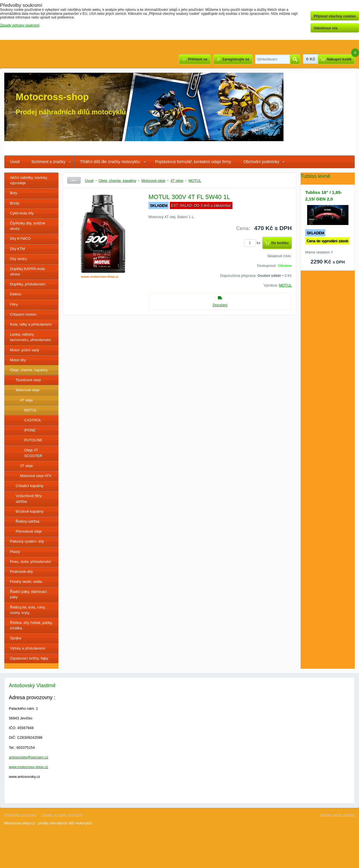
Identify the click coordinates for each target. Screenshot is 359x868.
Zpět (74, 180)
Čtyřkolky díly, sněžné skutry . (28, 226)
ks (253, 243)
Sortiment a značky (48, 162)
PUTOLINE (33, 440)
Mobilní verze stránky (337, 815)
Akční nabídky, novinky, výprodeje (29, 180)
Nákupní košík (339, 59)
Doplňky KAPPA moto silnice (27, 271)
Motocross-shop (52, 97)
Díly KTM (18, 249)
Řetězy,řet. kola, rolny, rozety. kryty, (28, 610)
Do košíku (280, 243)
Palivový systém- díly (27, 541)
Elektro (16, 294)
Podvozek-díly (21, 572)
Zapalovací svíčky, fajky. (29, 658)
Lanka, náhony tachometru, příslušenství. (31, 337)
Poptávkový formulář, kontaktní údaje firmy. (193, 162)
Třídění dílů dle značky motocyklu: (110, 162)
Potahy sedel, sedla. (26, 582)
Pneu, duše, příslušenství (30, 562)
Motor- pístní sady (25, 350)
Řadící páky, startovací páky (28, 594)
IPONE (30, 430)
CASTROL (33, 420)
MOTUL (31, 410)
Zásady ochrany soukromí (62, 815)
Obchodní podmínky (261, 162)
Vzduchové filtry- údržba (29, 498)
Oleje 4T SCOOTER (33, 453)
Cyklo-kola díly (22, 213)
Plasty (15, 552)
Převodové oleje (29, 531)
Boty (14, 193)
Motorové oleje (28, 390)
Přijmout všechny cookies (335, 16)
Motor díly (18, 360)
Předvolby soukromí (20, 815)
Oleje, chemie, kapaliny (29, 370)
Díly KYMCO (20, 239)
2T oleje (26, 466)
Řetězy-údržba (27, 521)
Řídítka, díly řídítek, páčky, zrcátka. (31, 625)
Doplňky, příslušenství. (28, 284)
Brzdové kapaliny (29, 511)
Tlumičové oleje (28, 380)
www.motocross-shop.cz (28, 767)
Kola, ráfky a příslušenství (31, 324)
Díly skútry (19, 259)
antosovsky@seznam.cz (28, 757)
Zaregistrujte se (236, 59)
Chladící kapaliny (29, 486)
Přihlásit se (197, 59)
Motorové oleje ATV (36, 476)
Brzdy (15, 203)
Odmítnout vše (326, 28)
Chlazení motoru (23, 314)
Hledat (295, 59)
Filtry (14, 304)
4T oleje (26, 400)
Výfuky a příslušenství (28, 648)
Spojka (16, 638)
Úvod (15, 162)
